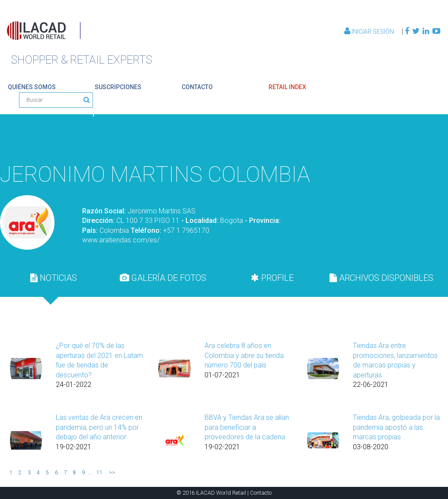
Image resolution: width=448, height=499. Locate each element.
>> (112, 473)
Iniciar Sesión (370, 32)
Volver (420, 138)
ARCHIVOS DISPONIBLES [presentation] (381, 278)
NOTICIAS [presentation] (54, 278)
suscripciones (118, 87)
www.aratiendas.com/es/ (121, 240)
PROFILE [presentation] (272, 278)
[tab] (54, 278)
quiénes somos (32, 87)
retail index (287, 87)
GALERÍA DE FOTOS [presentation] (163, 278)
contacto (197, 87)
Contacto (261, 493)
